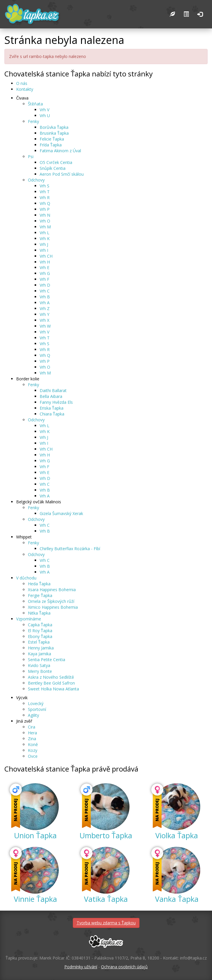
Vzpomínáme (29, 619)
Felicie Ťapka (52, 139)
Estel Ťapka (39, 642)
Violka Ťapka (177, 835)
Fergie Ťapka (40, 595)
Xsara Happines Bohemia (52, 590)
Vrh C (45, 291)
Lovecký (36, 703)
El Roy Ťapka (40, 631)
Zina (32, 739)
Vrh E (44, 267)
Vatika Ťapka (106, 899)
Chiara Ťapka (52, 414)
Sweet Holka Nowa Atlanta (53, 689)
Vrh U (45, 116)
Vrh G (45, 273)
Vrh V (44, 110)
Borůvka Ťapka (54, 127)
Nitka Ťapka (39, 613)
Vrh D (45, 285)
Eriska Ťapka (52, 408)
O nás (22, 83)
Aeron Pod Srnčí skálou (62, 174)
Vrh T (45, 192)
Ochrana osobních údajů (124, 967)
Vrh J (44, 244)
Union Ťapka (35, 835)
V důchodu (26, 578)
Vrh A (45, 303)
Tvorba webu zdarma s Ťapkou (106, 923)
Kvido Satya (39, 665)
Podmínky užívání (81, 967)
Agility (33, 715)
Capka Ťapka (40, 625)
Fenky (33, 121)
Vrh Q (45, 203)
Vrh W (45, 326)
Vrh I (44, 250)
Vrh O (45, 221)
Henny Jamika (41, 648)
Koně (33, 744)
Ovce (33, 756)
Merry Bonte (40, 671)
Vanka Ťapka (177, 899)
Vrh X (44, 320)
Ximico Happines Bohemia (53, 607)
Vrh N (45, 215)
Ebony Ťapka (40, 636)
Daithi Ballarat (53, 390)
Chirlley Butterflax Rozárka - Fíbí (70, 549)
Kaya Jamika (39, 654)
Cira (32, 727)
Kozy (33, 750)
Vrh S (44, 186)
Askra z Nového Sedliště (51, 677)
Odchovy (36, 180)
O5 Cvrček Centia (56, 162)
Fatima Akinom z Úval (60, 151)
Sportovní (37, 709)
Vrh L (44, 233)
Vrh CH (46, 256)
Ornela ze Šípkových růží (51, 601)
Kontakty (25, 89)
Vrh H (45, 262)
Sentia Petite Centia (47, 660)
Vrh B (45, 297)
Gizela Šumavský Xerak (61, 513)
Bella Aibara (51, 396)
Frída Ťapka (51, 145)
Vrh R (45, 197)
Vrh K (45, 238)
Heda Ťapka (39, 584)
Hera (32, 733)
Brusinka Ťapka (54, 133)
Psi (31, 157)
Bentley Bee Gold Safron (51, 683)
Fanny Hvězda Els (56, 402)
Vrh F (44, 279)
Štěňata (35, 104)
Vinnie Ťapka (35, 899)
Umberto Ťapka (106, 835)
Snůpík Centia (53, 168)
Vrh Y (44, 314)
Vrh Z (45, 308)
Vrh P (45, 209)
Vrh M (45, 227)
